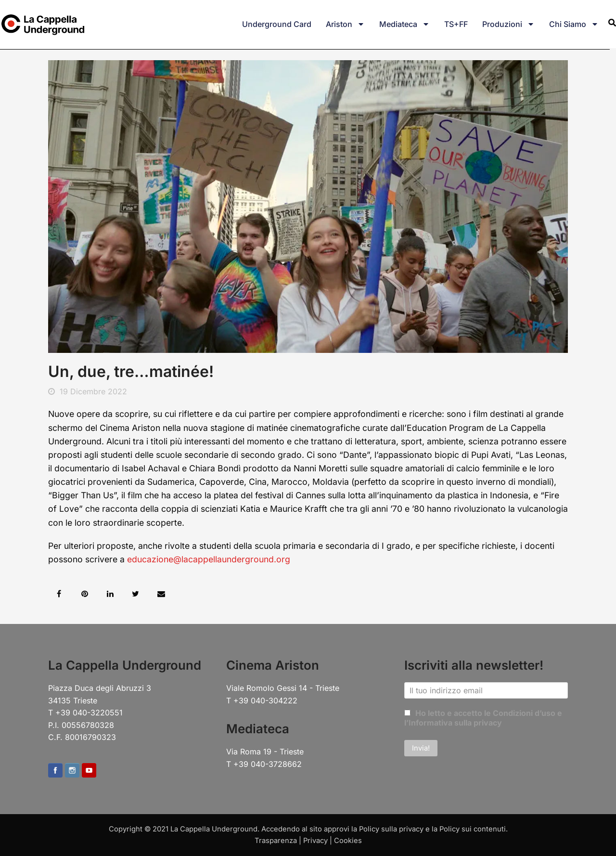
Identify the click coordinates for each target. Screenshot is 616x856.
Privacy (315, 841)
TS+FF (456, 24)
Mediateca (404, 24)
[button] (59, 594)
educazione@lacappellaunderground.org (209, 559)
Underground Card (277, 24)
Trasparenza (276, 841)
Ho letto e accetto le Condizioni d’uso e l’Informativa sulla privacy (483, 718)
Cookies (348, 841)
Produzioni (508, 24)
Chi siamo (574, 24)
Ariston (345, 24)
